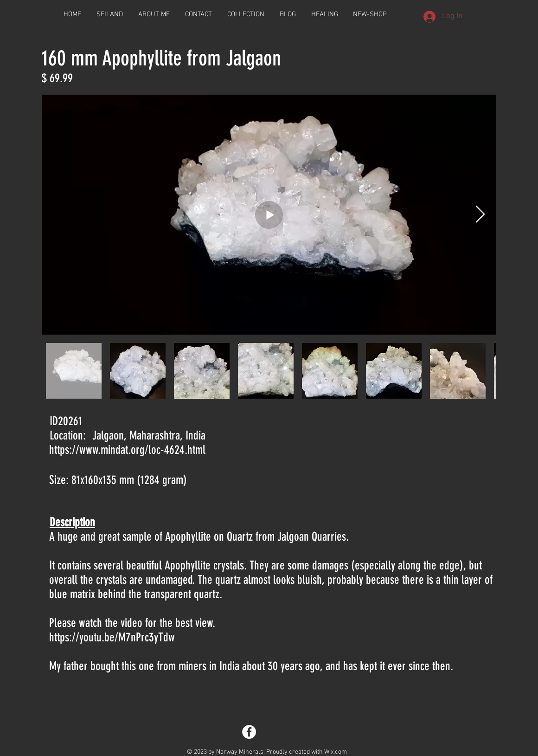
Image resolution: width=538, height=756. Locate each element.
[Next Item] (480, 215)
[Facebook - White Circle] (249, 732)
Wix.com (336, 752)
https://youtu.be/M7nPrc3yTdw (112, 637)
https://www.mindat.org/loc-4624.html (127, 450)
